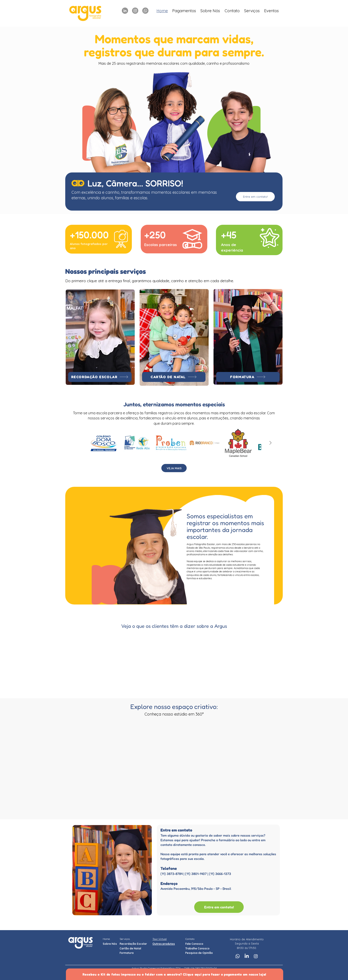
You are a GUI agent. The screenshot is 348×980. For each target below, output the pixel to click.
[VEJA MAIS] (174, 468)
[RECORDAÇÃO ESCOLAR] (100, 377)
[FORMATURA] (248, 377)
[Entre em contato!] (255, 197)
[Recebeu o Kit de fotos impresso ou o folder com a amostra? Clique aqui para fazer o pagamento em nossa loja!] (175, 974)
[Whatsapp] (145, 11)
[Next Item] (270, 443)
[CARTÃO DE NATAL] (174, 377)
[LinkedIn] (125, 11)
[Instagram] (135, 11)
